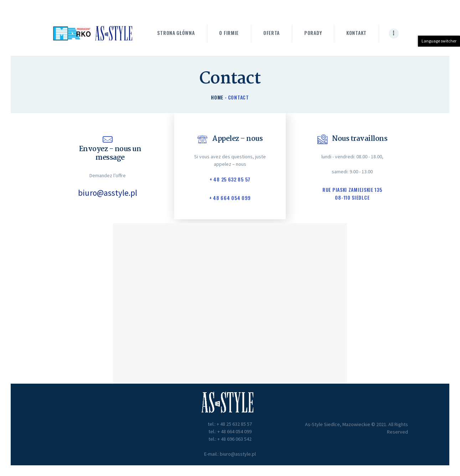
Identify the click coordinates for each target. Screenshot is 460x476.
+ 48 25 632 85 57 (230, 179)
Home (217, 97)
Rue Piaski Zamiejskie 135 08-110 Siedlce (352, 194)
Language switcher (439, 41)
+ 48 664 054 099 (230, 198)
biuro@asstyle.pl (108, 193)
